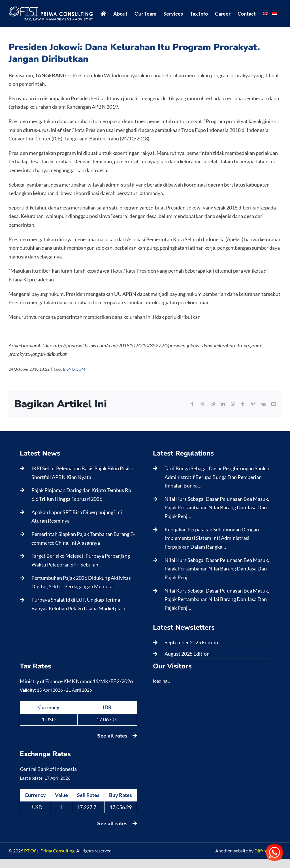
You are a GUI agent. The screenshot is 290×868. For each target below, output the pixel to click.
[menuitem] (265, 14)
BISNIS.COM (74, 369)
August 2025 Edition (187, 654)
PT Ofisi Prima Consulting (49, 851)
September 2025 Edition (191, 642)
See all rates (117, 736)
